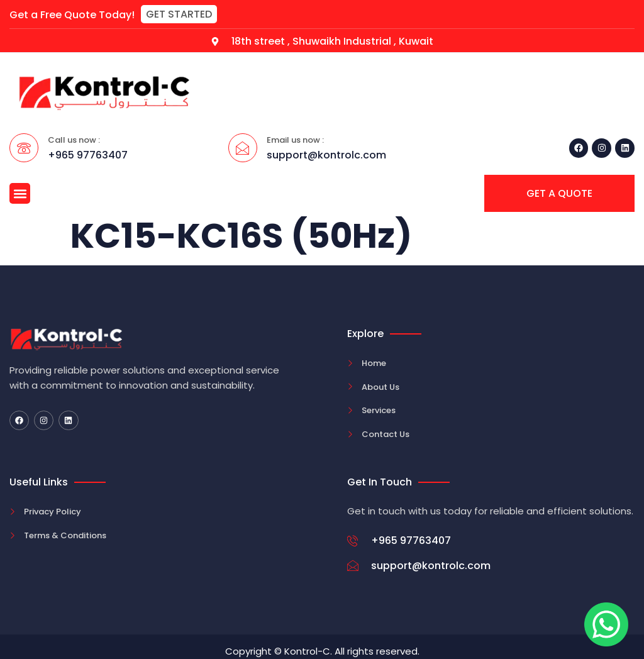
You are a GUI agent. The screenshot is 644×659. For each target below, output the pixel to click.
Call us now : (74, 140)
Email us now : (295, 140)
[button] (179, 14)
